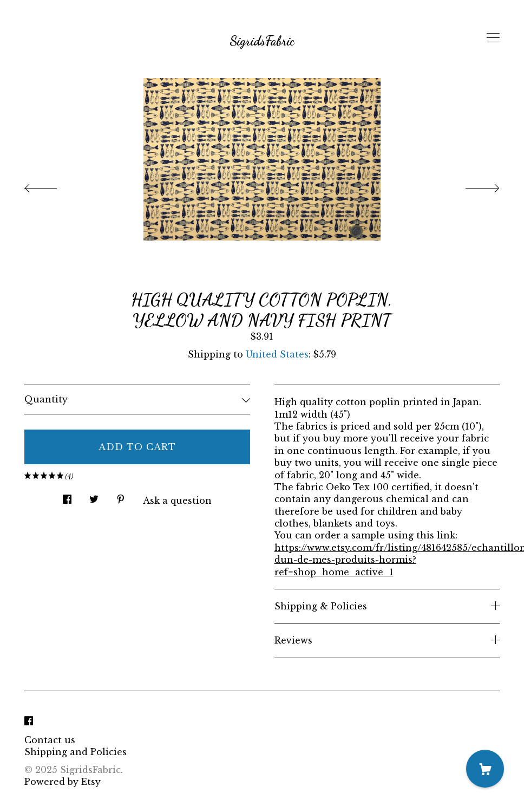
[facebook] (29, 722)
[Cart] (485, 769)
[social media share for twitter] (94, 496)
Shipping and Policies (76, 752)
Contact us (50, 740)
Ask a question (177, 501)
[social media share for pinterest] (121, 496)
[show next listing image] (473, 185)
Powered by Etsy (63, 782)
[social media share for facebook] (67, 496)
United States (277, 354)
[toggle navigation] (493, 38)
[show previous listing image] (51, 185)
